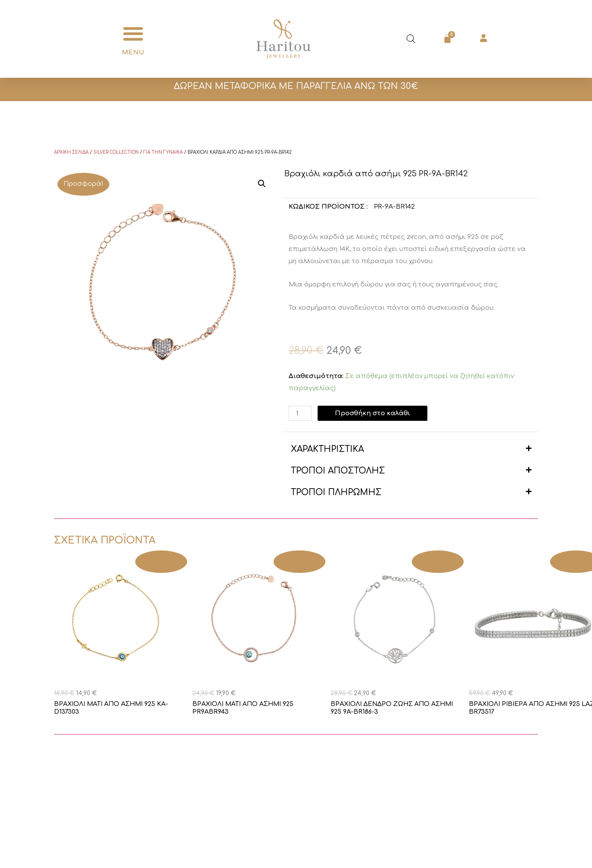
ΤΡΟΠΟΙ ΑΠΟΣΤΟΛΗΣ (338, 471)
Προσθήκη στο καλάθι (373, 413)
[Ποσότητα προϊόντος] (300, 413)
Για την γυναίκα (163, 152)
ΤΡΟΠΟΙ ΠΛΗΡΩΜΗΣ (336, 492)
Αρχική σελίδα (71, 152)
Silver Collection (116, 152)
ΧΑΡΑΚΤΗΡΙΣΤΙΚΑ (327, 449)
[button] (133, 34)
